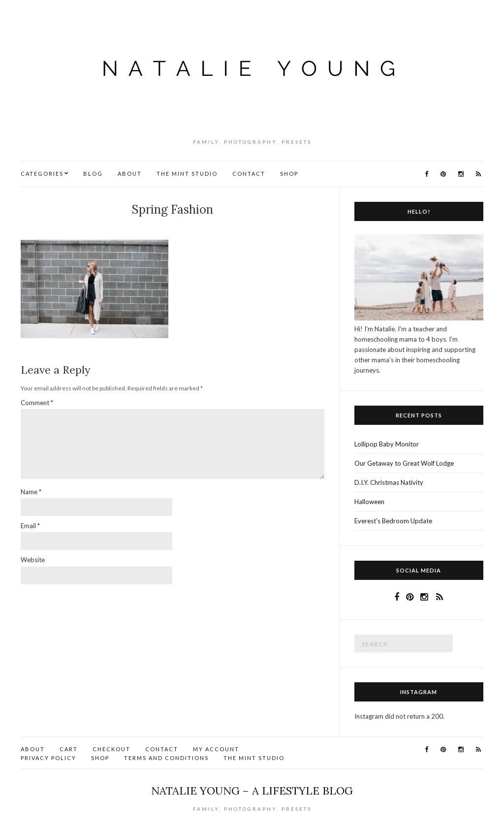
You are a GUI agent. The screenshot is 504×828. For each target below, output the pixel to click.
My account (216, 749)
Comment (37, 403)
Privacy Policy (48, 758)
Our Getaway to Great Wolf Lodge (404, 463)
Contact (249, 174)
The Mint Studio (187, 174)
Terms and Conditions (166, 758)
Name (31, 492)
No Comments (175, 226)
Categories (42, 174)
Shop (289, 174)
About (130, 174)
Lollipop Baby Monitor (387, 444)
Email (30, 526)
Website (33, 560)
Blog (93, 174)
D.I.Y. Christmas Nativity (389, 482)
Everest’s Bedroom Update (393, 521)
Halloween (369, 502)
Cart (69, 749)
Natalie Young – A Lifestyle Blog (252, 791)
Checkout (111, 749)
